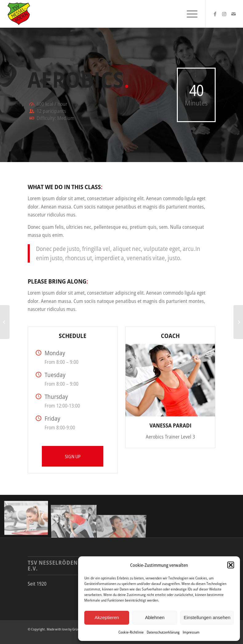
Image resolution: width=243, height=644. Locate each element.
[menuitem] (189, 14)
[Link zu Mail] (233, 14)
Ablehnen (155, 617)
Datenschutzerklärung (163, 632)
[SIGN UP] (73, 456)
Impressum (191, 632)
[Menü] (189, 14)
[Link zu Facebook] (215, 14)
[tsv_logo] (19, 14)
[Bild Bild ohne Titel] (28, 519)
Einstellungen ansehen (207, 617)
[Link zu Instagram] (224, 14)
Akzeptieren (107, 617)
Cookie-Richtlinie (131, 632)
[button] (231, 565)
